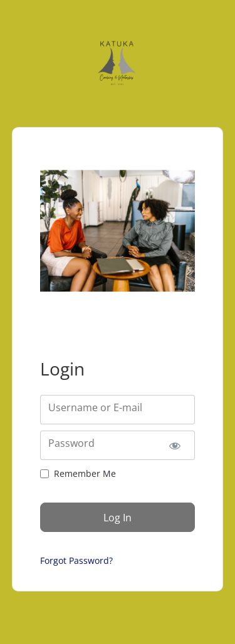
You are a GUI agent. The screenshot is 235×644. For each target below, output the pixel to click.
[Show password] (175, 445)
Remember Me (85, 473)
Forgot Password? (76, 560)
